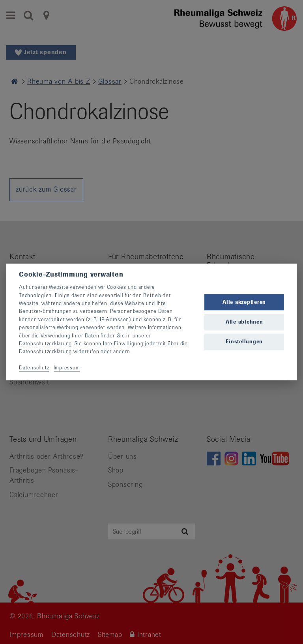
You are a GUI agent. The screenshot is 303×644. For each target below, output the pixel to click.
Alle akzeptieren (244, 302)
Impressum (67, 368)
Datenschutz (34, 368)
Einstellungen (244, 342)
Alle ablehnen (244, 322)
